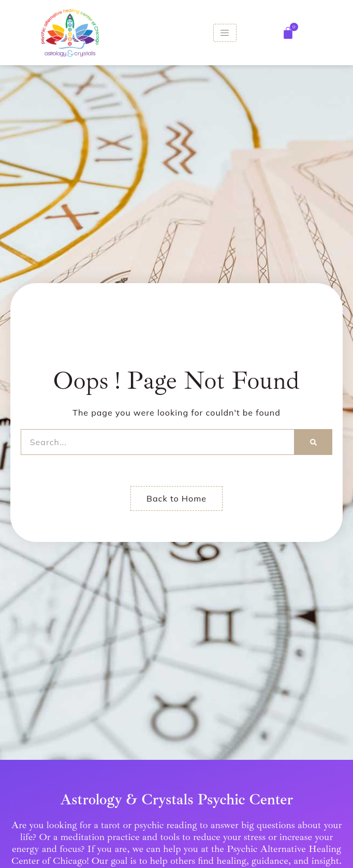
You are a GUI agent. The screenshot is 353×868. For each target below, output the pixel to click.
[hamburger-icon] (225, 33)
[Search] (313, 442)
